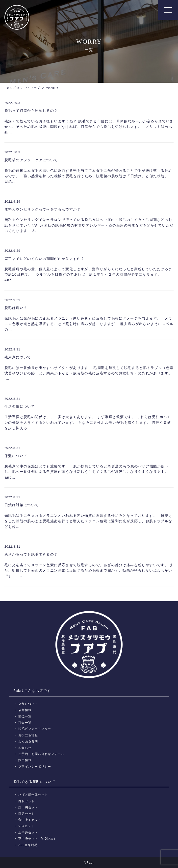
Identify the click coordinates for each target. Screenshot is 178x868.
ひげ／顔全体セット (33, 795)
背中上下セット (30, 820)
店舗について (28, 704)
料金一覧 (25, 723)
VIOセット (26, 826)
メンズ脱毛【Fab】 (17, 17)
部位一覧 (25, 716)
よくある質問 (28, 741)
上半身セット (28, 832)
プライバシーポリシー (35, 767)
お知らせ (25, 748)
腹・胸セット (28, 807)
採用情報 (25, 760)
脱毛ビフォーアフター (35, 729)
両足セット (26, 814)
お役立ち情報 (28, 735)
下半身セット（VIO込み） (38, 839)
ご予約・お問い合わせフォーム (41, 754)
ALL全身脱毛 (28, 845)
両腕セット (26, 801)
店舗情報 (25, 710)
